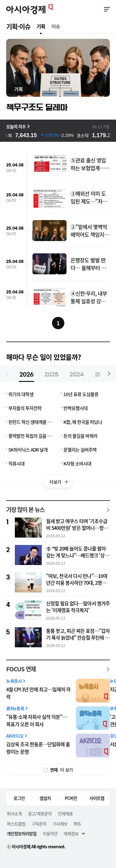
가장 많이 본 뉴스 (25, 510)
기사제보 (60, 824)
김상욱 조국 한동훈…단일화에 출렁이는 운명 (38, 748)
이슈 (56, 26)
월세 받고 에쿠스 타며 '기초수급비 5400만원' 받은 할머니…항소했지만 (77, 525)
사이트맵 (97, 798)
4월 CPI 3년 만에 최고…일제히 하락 (38, 693)
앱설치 (45, 798)
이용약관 (50, 833)
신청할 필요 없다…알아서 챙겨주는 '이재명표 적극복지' (78, 607)
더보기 (61, 483)
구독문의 (39, 824)
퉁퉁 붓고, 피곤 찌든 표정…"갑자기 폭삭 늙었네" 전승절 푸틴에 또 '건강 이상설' (78, 634)
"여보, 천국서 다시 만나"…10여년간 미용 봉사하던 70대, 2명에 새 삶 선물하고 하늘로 (77, 579)
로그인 (19, 798)
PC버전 (71, 798)
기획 (41, 26)
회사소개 (14, 813)
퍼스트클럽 (16, 824)
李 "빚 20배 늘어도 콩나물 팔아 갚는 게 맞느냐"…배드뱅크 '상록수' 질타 (77, 552)
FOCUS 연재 (21, 669)
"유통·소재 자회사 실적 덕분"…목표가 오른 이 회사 (37, 721)
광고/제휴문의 (40, 813)
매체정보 (71, 833)
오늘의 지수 (16, 126)
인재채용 (65, 813)
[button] (108, 374)
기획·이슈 (18, 26)
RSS (77, 824)
